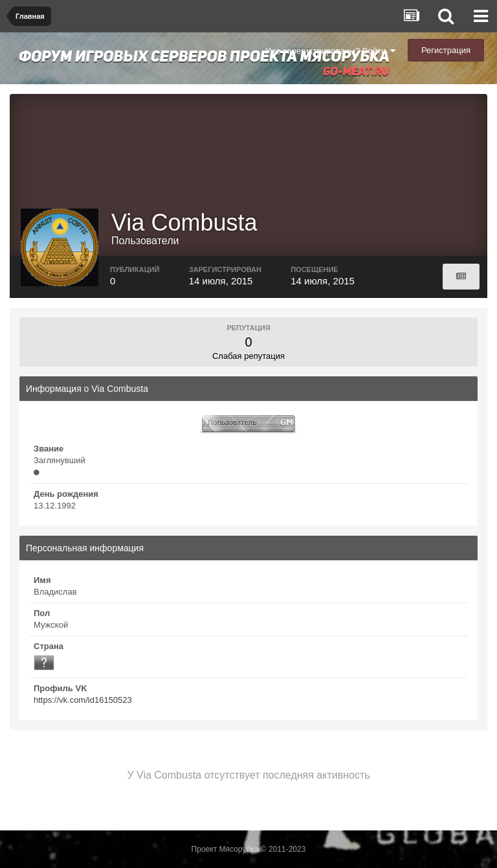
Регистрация (446, 50)
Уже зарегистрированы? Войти (330, 51)
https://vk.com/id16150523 (83, 700)
